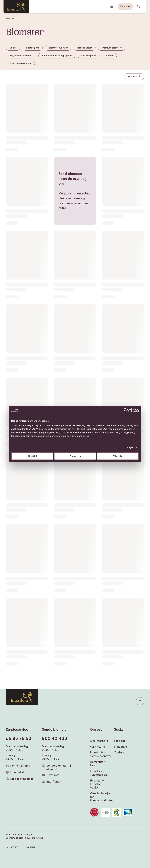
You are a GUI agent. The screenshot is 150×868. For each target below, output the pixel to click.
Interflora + (51, 782)
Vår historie (97, 747)
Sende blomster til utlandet (56, 767)
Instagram (120, 747)
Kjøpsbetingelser (19, 779)
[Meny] (112, 7)
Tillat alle (118, 456)
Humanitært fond (98, 764)
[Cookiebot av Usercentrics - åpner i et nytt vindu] (126, 410)
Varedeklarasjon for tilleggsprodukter (101, 797)
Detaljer (129, 447)
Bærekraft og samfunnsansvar (101, 754)
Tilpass (75, 456)
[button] (140, 701)
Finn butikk (15, 772)
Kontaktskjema (18, 766)
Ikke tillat (32, 456)
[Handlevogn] (139, 7)
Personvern (12, 847)
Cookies (31, 847)
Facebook (121, 741)
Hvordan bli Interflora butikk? (98, 784)
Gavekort (50, 775)
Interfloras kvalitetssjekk (99, 773)
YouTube (120, 752)
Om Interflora (99, 741)
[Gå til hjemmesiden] (16, 7)
